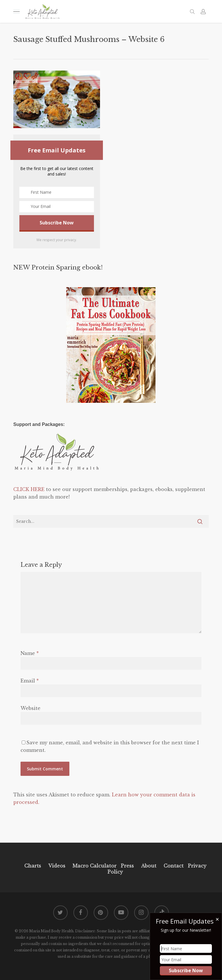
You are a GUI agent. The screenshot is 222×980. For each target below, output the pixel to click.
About (149, 866)
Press (127, 866)
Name (30, 653)
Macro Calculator (95, 866)
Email (30, 681)
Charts (33, 866)
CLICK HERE (29, 489)
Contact (174, 866)
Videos (57, 866)
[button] (16, 11)
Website (30, 708)
